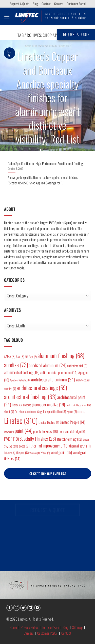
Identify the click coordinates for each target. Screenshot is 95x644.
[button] (7, 17)
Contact (46, 4)
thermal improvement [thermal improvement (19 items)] (49, 446)
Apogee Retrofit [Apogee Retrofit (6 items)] (20, 380)
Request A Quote (19, 4)
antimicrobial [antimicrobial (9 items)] (77, 366)
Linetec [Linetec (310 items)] (21, 420)
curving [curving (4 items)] (71, 405)
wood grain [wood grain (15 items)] (61, 452)
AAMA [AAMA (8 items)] (10, 356)
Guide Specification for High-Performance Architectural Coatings (46, 164)
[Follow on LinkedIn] (30, 608)
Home (13, 627)
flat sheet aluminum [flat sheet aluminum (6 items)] (27, 412)
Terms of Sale (51, 627)
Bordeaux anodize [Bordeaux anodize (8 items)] (24, 405)
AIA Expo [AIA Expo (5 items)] (31, 357)
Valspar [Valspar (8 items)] (22, 453)
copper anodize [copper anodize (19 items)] (51, 404)
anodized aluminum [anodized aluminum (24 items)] (48, 365)
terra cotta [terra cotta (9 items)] (21, 446)
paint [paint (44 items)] (24, 430)
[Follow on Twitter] (23, 608)
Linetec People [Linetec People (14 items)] (72, 422)
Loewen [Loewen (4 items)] (9, 432)
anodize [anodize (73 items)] (16, 365)
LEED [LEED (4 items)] (81, 412)
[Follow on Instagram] (16, 608)
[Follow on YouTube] (37, 608)
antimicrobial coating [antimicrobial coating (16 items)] (22, 372)
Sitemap (77, 627)
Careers (59, 4)
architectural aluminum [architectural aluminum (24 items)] (53, 379)
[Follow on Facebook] (9, 608)
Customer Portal (76, 4)
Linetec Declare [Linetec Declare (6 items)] (49, 422)
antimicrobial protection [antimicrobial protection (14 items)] (59, 372)
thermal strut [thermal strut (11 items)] (80, 446)
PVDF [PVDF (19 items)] (11, 439)
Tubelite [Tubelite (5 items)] (10, 453)
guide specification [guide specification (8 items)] (53, 411)
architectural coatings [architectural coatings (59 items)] (42, 387)
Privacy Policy (30, 627)
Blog (35, 4)
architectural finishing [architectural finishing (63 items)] (30, 396)
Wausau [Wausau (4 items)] (35, 453)
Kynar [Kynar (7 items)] (72, 412)
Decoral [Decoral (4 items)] (81, 405)
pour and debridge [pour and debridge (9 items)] (72, 431)
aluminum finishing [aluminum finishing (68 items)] (61, 355)
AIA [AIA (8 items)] (20, 356)
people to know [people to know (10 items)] (46, 431)
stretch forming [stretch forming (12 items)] (69, 439)
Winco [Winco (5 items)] (45, 453)
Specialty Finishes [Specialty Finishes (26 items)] (38, 439)
